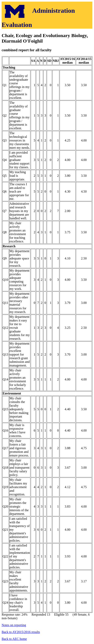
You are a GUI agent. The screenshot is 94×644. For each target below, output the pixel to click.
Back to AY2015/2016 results (21, 632)
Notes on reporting (14, 625)
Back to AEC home (14, 639)
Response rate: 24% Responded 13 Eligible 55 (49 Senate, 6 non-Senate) (47, 334)
